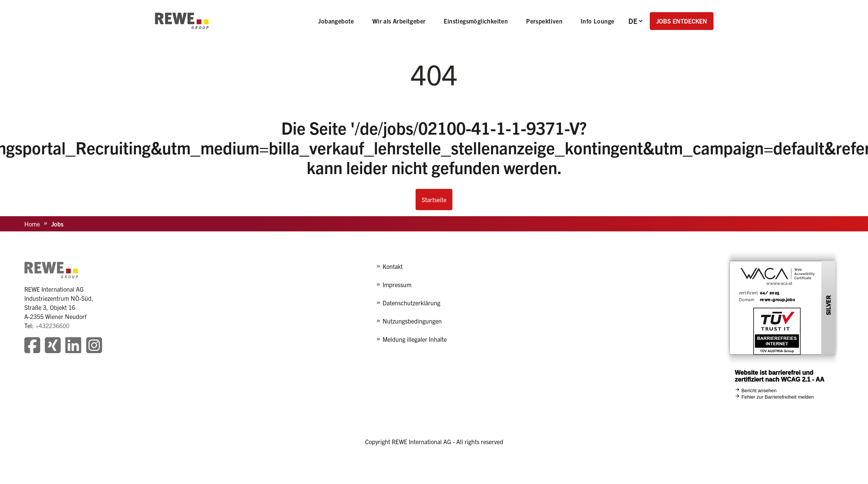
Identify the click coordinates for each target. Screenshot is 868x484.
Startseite (434, 200)
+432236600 (52, 325)
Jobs (57, 224)
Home (32, 224)
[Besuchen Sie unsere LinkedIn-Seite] (73, 346)
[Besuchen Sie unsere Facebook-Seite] (32, 346)
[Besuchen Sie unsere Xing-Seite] (53, 346)
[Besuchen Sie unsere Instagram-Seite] (94, 346)
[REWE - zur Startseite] (182, 21)
